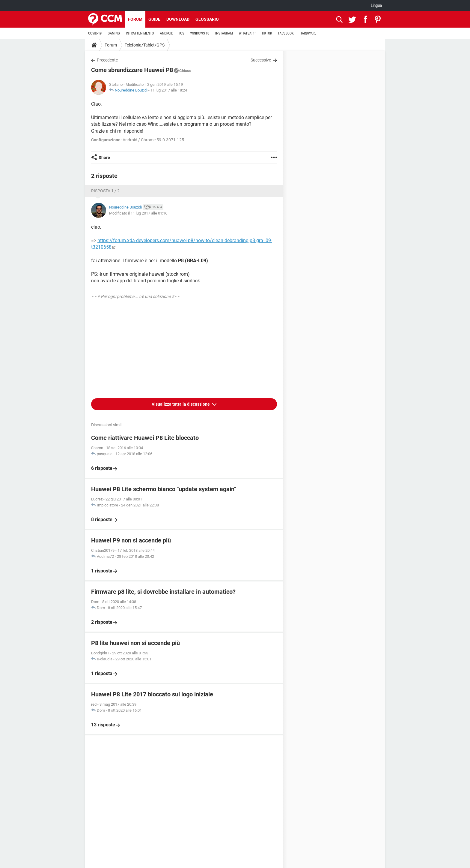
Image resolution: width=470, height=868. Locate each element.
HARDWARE (308, 33)
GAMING (114, 33)
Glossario (207, 19)
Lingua (376, 5)
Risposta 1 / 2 (105, 191)
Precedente (107, 60)
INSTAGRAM (224, 33)
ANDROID (167, 33)
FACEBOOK (286, 33)
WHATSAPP (247, 33)
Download (178, 19)
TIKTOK (267, 33)
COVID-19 (95, 33)
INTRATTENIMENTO (140, 33)
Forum (135, 19)
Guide (154, 19)
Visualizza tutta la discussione (181, 404)
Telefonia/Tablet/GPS (145, 45)
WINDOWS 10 (200, 33)
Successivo (261, 60)
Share (104, 158)
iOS (182, 33)
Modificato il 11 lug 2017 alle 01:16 (138, 213)
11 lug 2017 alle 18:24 (169, 90)
